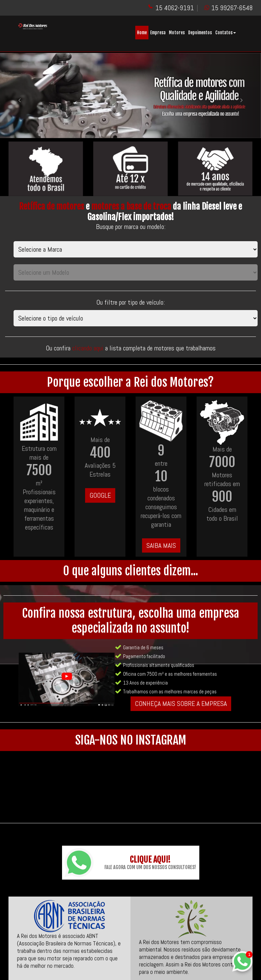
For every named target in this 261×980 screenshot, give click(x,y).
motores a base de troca (131, 206)
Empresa (158, 33)
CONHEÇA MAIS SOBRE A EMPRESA (181, 704)
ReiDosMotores (155, 973)
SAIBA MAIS (161, 545)
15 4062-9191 (175, 8)
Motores (177, 33)
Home (142, 33)
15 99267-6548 (232, 8)
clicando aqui (89, 348)
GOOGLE (100, 495)
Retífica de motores (52, 206)
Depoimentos (200, 33)
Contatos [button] (226, 33)
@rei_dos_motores (159, 964)
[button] (20, 95)
